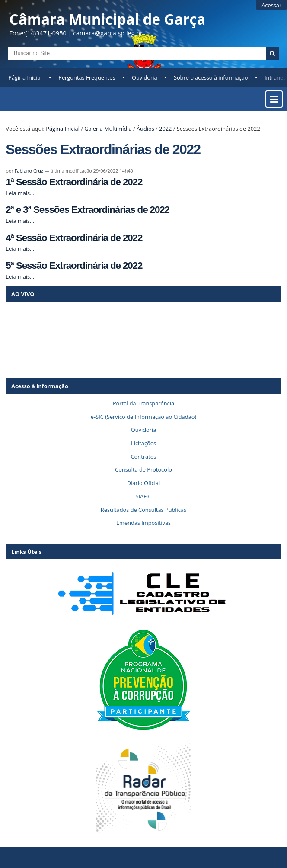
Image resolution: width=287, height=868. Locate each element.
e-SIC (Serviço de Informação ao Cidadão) (143, 417)
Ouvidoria (145, 77)
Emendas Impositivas (143, 523)
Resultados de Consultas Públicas (143, 510)
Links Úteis (26, 552)
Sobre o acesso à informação (211, 77)
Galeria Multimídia (108, 129)
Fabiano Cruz (29, 171)
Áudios (145, 129)
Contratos (144, 457)
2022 (165, 129)
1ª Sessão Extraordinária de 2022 (74, 182)
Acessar (271, 5)
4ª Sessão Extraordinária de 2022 (74, 238)
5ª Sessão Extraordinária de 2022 (74, 265)
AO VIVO (23, 294)
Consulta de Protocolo (143, 469)
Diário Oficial (143, 483)
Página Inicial (25, 77)
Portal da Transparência (143, 403)
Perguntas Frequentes (87, 77)
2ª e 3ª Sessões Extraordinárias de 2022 (88, 210)
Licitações (143, 443)
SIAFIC (144, 496)
